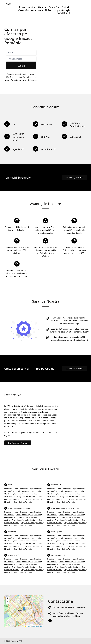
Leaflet (28, 626)
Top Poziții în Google (18, 443)
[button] (24, 609)
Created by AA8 (16, 641)
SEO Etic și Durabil (74, 178)
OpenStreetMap (38, 626)
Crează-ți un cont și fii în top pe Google (69, 607)
